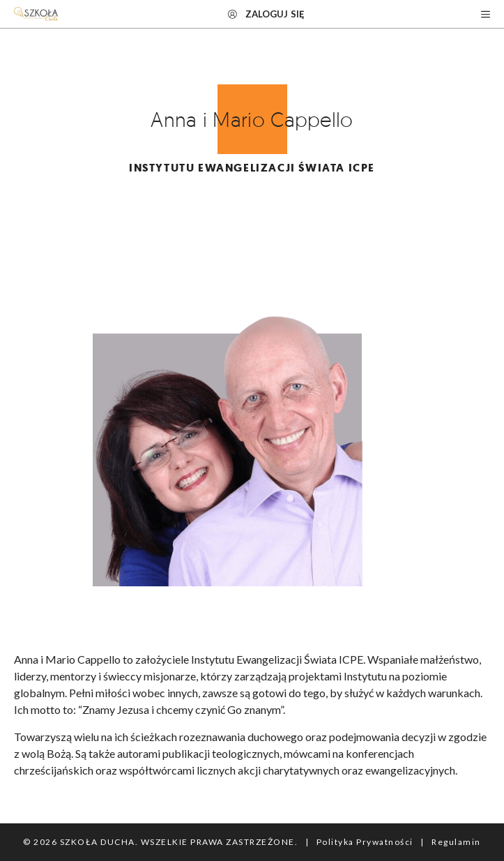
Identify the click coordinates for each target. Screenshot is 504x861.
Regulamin (456, 842)
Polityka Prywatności (365, 842)
